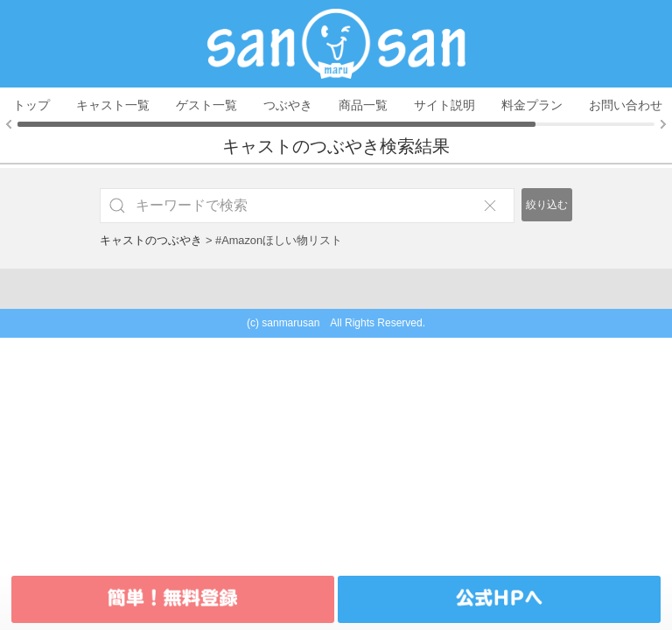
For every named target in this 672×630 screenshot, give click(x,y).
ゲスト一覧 (206, 105)
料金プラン (532, 105)
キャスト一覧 (113, 105)
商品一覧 (363, 105)
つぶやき (288, 105)
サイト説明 (444, 105)
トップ (31, 105)
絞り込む (547, 205)
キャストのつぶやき (151, 240)
